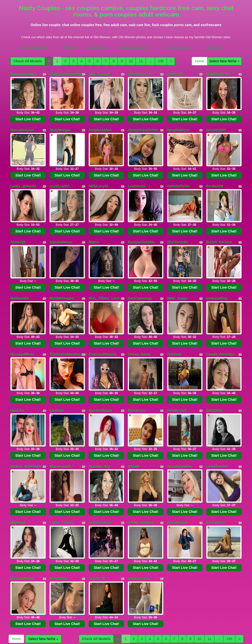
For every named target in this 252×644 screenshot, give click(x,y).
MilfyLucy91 (98, 174)
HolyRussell (177, 373)
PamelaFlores (178, 174)
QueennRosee (100, 373)
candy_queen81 (23, 174)
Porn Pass (69, 47)
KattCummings (140, 273)
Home (199, 61)
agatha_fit (97, 522)
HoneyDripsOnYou (143, 124)
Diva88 (133, 422)
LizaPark (57, 373)
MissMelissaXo (62, 273)
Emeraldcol (215, 472)
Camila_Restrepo (220, 323)
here (143, 633)
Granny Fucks (97, 47)
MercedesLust (22, 124)
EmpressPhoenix (103, 323)
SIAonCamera (139, 74)
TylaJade (174, 323)
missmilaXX (216, 124)
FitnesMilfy (58, 522)
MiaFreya (18, 472)
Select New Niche (224, 61)
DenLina (17, 373)
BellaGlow (215, 373)
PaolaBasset (177, 472)
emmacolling (217, 273)
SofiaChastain (100, 472)
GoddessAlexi (100, 124)
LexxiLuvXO (59, 174)
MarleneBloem (22, 522)
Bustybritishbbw (141, 223)
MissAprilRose (22, 323)
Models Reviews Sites (134, 47)
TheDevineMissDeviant (68, 323)
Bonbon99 (215, 174)
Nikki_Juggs (177, 273)
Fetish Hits (144, 637)
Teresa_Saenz (139, 323)
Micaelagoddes (179, 422)
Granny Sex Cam (178, 47)
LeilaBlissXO (217, 422)
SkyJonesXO (178, 223)
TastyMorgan (60, 124)
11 (141, 61)
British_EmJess (219, 223)
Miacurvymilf (60, 422)
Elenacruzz (137, 373)
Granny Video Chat (34, 47)
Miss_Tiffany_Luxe (104, 273)
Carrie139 (175, 74)
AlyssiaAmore (61, 223)
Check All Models (28, 61)
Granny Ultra (213, 47)
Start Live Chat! (28, 113)
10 (131, 61)
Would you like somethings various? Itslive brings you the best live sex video (126, 597)
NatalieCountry (219, 74)
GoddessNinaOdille (65, 74)
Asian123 (18, 223)
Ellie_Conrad (99, 74)
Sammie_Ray (99, 422)
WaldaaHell (19, 273)
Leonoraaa (136, 174)
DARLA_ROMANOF (26, 422)
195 (161, 61)
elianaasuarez (139, 522)
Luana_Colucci (62, 472)
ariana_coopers (141, 472)
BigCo (94, 223)
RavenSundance (24, 74)
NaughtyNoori (179, 124)
